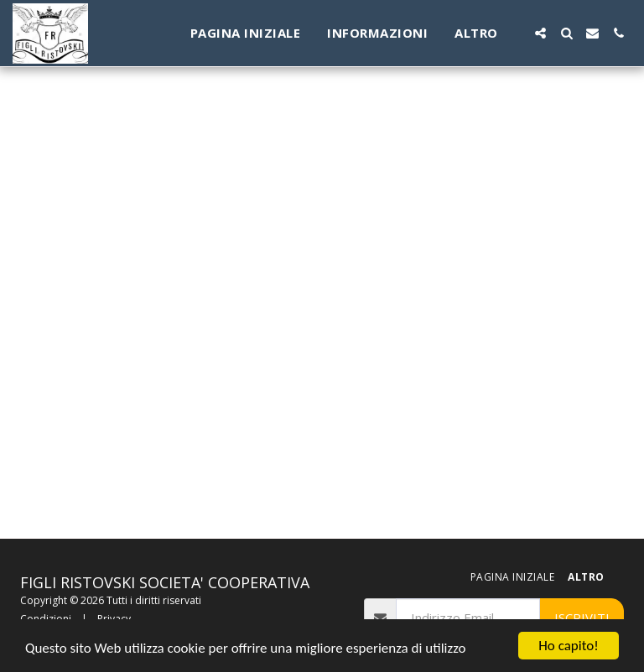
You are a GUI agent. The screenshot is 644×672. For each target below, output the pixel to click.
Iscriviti (582, 618)
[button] (540, 33)
